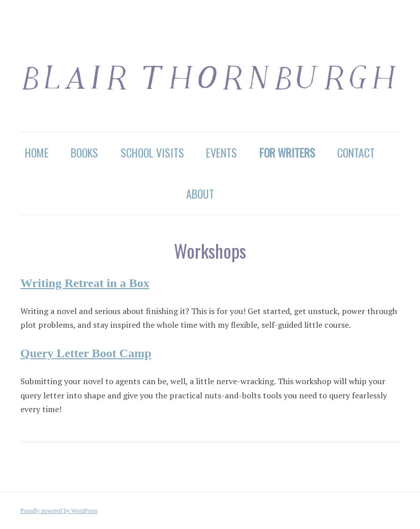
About (200, 194)
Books (84, 152)
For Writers (287, 152)
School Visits (152, 152)
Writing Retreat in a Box (85, 283)
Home (37, 152)
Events (221, 152)
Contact (356, 152)
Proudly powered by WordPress (59, 511)
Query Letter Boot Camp (86, 353)
